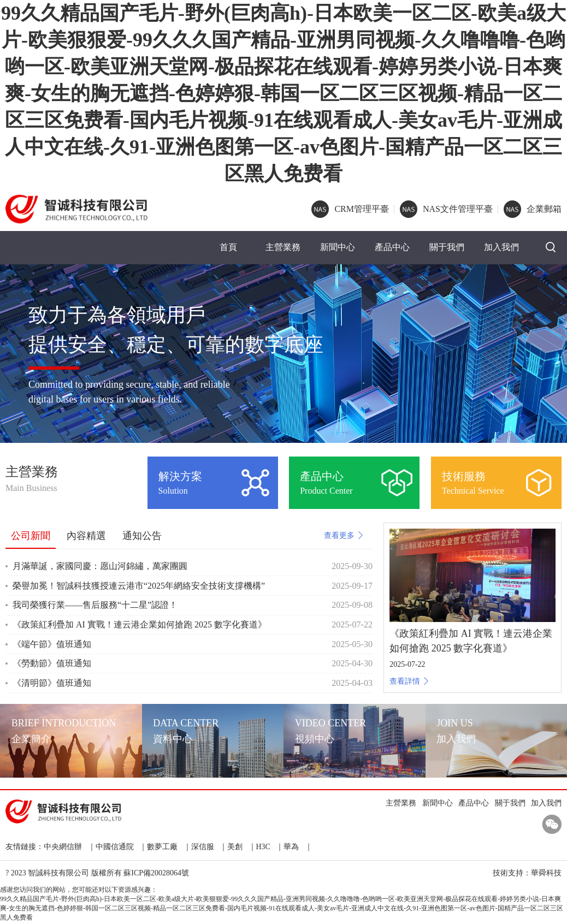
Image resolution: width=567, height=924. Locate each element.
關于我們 (447, 248)
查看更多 (344, 537)
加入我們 (501, 248)
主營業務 (283, 248)
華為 (291, 848)
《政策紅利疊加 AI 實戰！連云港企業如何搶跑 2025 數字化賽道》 (140, 626)
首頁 (228, 248)
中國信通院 (115, 848)
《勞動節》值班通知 (52, 665)
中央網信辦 (63, 848)
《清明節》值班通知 (52, 684)
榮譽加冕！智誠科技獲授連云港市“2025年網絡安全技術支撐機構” (139, 587)
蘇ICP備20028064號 (156, 875)
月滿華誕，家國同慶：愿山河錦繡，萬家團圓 (100, 568)
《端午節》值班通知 (52, 645)
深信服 (203, 848)
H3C (263, 848)
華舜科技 (546, 875)
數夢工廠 (162, 848)
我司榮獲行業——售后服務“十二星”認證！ (95, 606)
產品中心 (392, 248)
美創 (235, 848)
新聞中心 (338, 248)
